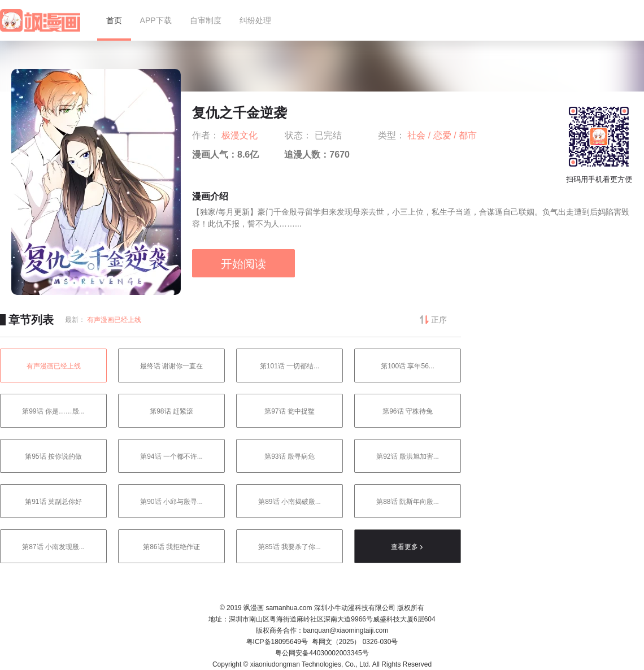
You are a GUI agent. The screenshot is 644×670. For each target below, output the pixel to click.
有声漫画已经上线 (114, 320)
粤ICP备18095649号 (277, 642)
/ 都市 (465, 135)
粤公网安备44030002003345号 (322, 653)
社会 (417, 135)
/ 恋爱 (441, 135)
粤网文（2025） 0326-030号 (355, 642)
